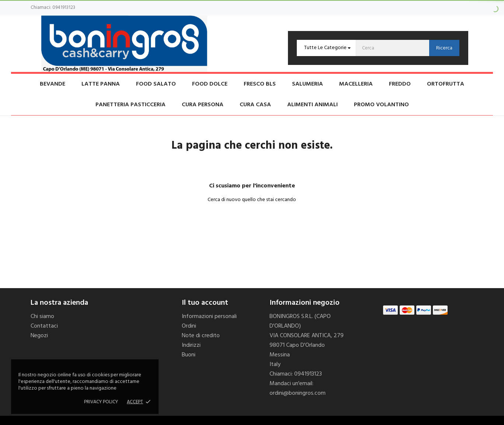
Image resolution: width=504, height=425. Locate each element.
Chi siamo (42, 317)
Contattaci (44, 326)
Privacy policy (101, 402)
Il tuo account (205, 303)
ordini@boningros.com (298, 393)
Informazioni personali (209, 317)
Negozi (39, 336)
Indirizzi (191, 345)
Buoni (189, 355)
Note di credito (201, 336)
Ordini (189, 326)
